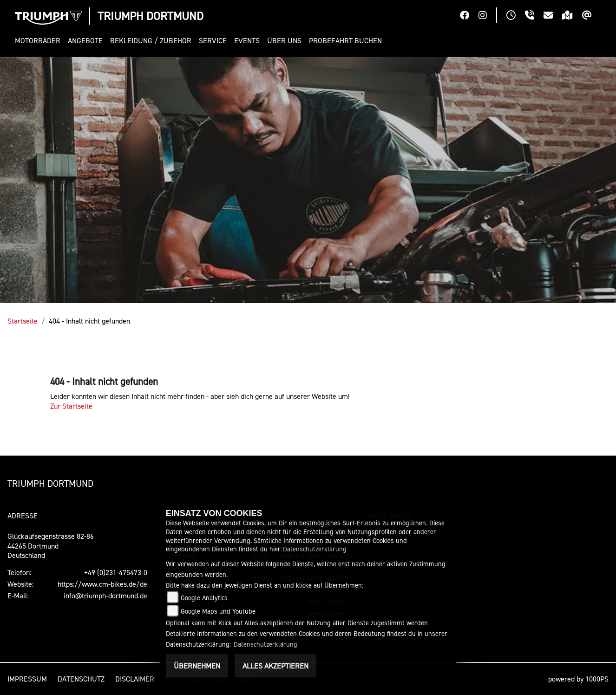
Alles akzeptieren (275, 666)
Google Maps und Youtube (218, 611)
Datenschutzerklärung (315, 549)
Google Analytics (204, 598)
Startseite (23, 321)
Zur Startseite (71, 406)
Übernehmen (197, 666)
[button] (39, 41)
